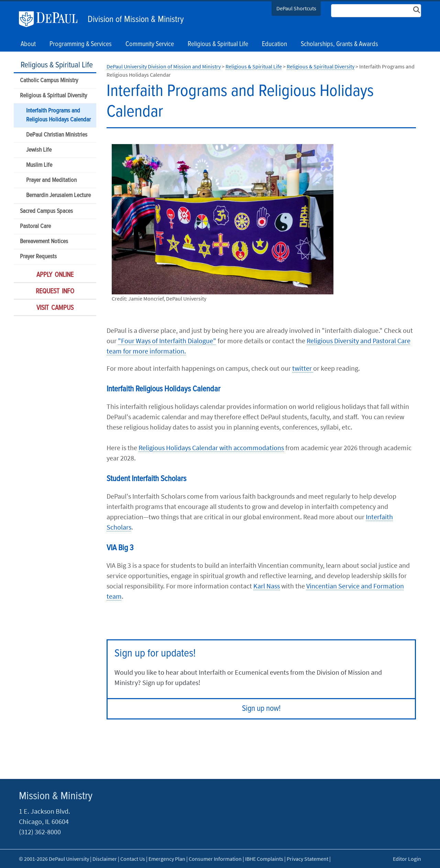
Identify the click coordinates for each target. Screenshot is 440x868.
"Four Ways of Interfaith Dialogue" (167, 341)
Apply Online (55, 275)
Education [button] (274, 44)
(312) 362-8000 (40, 832)
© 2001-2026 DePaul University (54, 859)
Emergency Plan (167, 859)
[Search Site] (376, 11)
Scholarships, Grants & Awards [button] (339, 44)
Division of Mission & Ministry (136, 20)
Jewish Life (39, 150)
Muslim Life (39, 165)
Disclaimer (105, 859)
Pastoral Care (35, 226)
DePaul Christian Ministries (57, 135)
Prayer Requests (38, 257)
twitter (303, 368)
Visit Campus (55, 308)
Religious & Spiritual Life (57, 65)
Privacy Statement (307, 859)
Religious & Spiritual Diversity (53, 96)
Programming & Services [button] (81, 44)
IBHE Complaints (264, 859)
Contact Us (133, 859)
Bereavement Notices (44, 242)
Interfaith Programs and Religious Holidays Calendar (58, 115)
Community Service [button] (150, 44)
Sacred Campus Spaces (46, 211)
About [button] (28, 44)
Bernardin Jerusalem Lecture (58, 196)
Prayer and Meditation (51, 180)
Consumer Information (215, 859)
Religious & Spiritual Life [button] (218, 44)
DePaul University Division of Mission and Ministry (164, 66)
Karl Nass (267, 586)
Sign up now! (261, 709)
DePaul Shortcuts (296, 8)
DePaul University (52, 19)
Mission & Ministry (56, 796)
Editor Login (407, 859)
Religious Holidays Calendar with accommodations (211, 448)
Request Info (55, 292)
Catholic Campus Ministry (49, 81)
